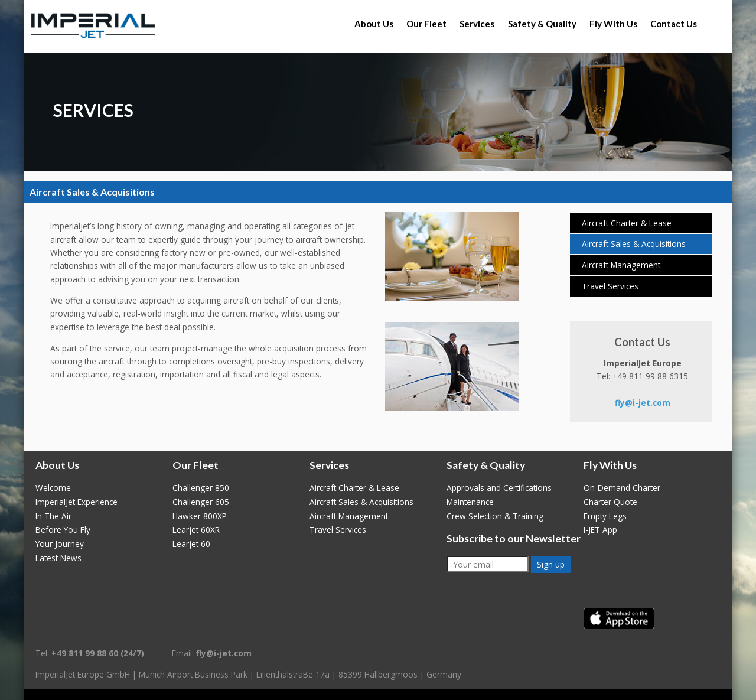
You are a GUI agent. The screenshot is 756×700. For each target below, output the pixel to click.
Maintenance (470, 502)
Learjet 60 (191, 544)
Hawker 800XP (200, 516)
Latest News (58, 558)
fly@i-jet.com (643, 403)
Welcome (53, 488)
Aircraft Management (621, 265)
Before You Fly (63, 530)
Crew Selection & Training (495, 516)
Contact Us (674, 24)
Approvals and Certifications (499, 488)
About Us (374, 24)
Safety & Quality (542, 24)
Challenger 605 (201, 502)
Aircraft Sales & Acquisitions (634, 244)
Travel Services (610, 286)
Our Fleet (426, 24)
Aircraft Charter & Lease (627, 223)
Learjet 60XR (196, 530)
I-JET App (600, 530)
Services (477, 24)
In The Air (53, 516)
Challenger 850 (201, 488)
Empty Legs (605, 516)
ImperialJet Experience (76, 502)
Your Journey (60, 544)
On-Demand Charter (622, 488)
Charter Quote (610, 502)
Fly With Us (613, 24)
